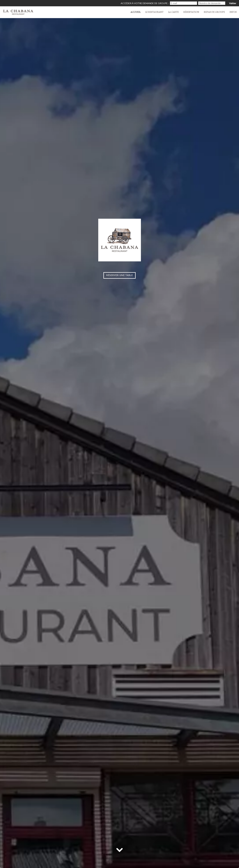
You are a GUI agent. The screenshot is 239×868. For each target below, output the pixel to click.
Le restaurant (154, 12)
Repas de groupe (214, 12)
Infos (233, 12)
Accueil (136, 12)
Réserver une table (119, 275)
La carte (173, 12)
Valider (233, 3)
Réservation (191, 12)
